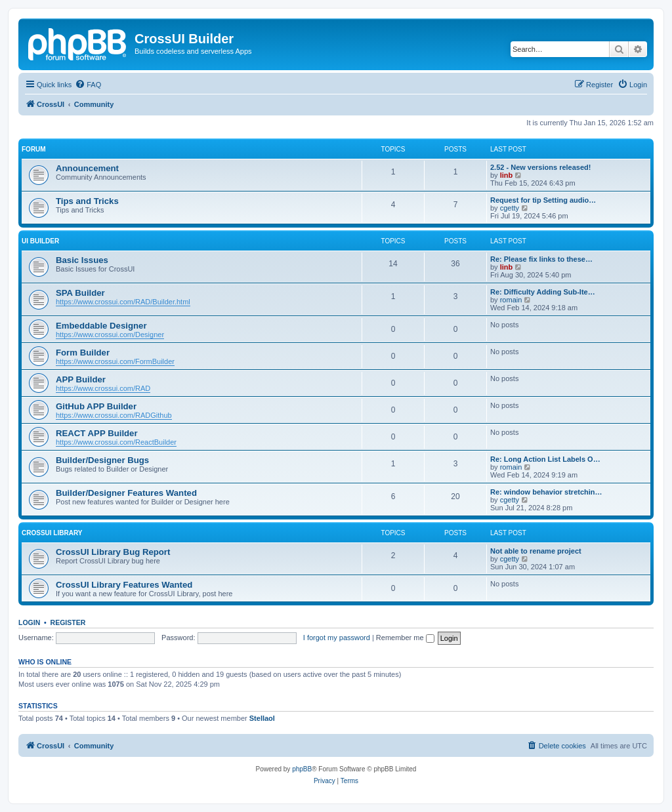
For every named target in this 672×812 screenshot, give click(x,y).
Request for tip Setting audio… (543, 200)
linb (507, 175)
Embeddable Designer (101, 326)
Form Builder (83, 353)
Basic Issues (82, 260)
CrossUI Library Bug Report (113, 552)
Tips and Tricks (87, 201)
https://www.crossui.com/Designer (110, 335)
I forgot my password (337, 638)
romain (511, 300)
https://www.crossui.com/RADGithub (114, 415)
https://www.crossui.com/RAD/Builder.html (123, 302)
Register (68, 622)
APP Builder (81, 379)
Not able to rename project (536, 551)
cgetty (510, 208)
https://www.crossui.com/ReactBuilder (116, 442)
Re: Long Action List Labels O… (545, 459)
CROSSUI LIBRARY (52, 533)
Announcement (87, 168)
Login (29, 622)
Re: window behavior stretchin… (546, 492)
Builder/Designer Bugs (102, 460)
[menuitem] (88, 85)
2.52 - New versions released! (540, 167)
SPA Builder (80, 293)
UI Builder (40, 241)
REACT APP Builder (97, 433)
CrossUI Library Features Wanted (124, 585)
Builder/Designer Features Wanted (126, 493)
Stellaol (262, 718)
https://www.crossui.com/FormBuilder (115, 361)
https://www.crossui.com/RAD (103, 388)
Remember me (405, 638)
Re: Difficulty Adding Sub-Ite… (543, 292)
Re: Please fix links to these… (541, 259)
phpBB (302, 769)
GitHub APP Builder (96, 406)
